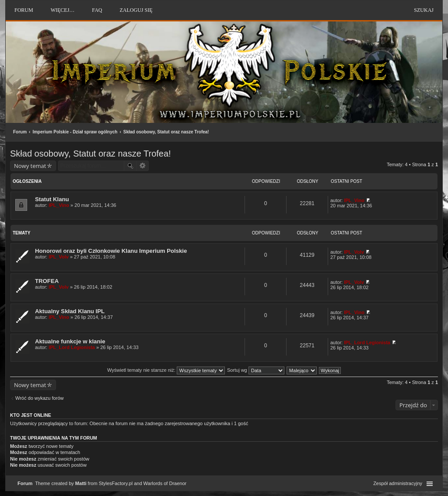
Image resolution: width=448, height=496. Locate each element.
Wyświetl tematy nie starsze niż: (166, 370)
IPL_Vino (59, 205)
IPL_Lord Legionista (72, 347)
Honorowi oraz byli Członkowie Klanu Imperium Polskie (111, 251)
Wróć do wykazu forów (39, 398)
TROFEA (47, 281)
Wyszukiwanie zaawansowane (143, 166)
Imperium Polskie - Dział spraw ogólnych (75, 132)
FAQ (97, 10)
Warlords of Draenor (165, 483)
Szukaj (424, 10)
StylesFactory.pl (116, 483)
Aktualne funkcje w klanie (70, 341)
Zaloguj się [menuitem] (136, 10)
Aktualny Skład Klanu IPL (70, 311)
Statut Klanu (52, 199)
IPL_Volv (59, 257)
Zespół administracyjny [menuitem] (398, 483)
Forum (20, 132)
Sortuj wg (256, 370)
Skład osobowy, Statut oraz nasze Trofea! (166, 132)
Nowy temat (30, 166)
